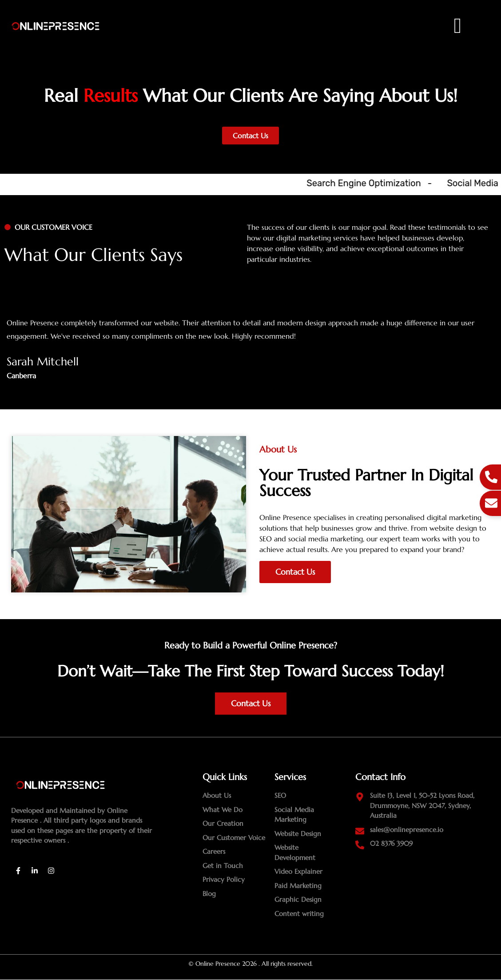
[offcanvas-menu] (458, 26)
